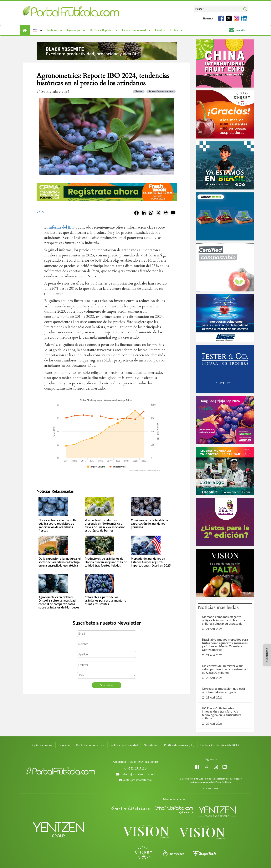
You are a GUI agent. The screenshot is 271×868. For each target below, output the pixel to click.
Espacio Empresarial (134, 30)
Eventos (160, 30)
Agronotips (73, 30)
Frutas (174, 30)
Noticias (52, 30)
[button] (37, 30)
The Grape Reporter (101, 30)
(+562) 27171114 (137, 768)
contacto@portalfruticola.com (137, 774)
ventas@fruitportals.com (137, 780)
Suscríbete (239, 30)
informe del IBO (61, 227)
